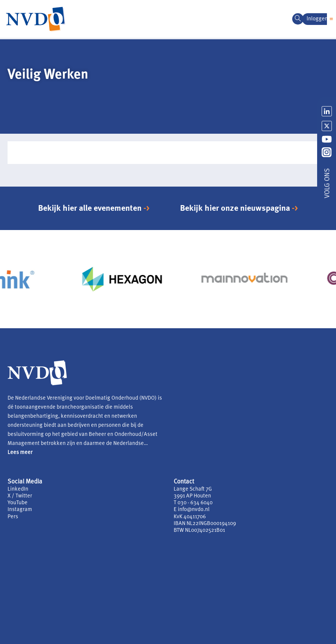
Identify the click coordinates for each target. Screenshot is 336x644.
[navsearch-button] (298, 19)
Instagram (20, 510)
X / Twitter (20, 496)
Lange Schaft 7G (193, 489)
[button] (331, 19)
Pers (13, 517)
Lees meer (20, 453)
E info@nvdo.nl (192, 510)
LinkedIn (18, 489)
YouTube (18, 503)
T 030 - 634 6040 (193, 503)
